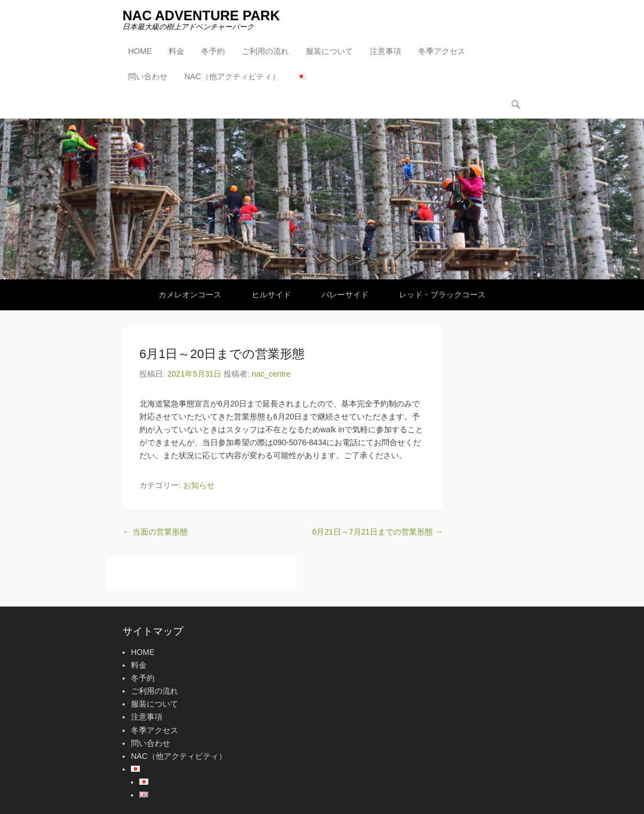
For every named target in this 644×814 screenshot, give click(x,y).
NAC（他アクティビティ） (232, 76)
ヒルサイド (271, 295)
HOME (140, 51)
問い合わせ (148, 76)
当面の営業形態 (155, 532)
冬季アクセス (442, 51)
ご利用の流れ (265, 51)
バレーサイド (345, 295)
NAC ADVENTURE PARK (201, 15)
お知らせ (199, 485)
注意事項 (386, 51)
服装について (329, 51)
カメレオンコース (190, 295)
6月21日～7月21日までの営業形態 (377, 532)
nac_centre (271, 374)
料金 (176, 51)
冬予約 (213, 51)
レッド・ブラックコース (442, 295)
